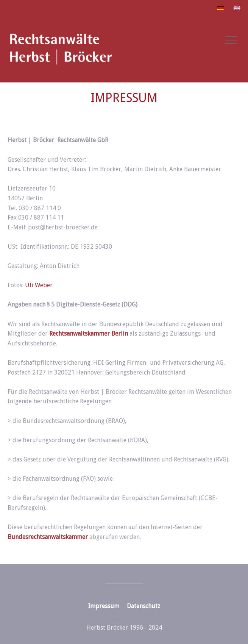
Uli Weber (39, 285)
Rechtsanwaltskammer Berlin (89, 334)
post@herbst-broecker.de (63, 227)
